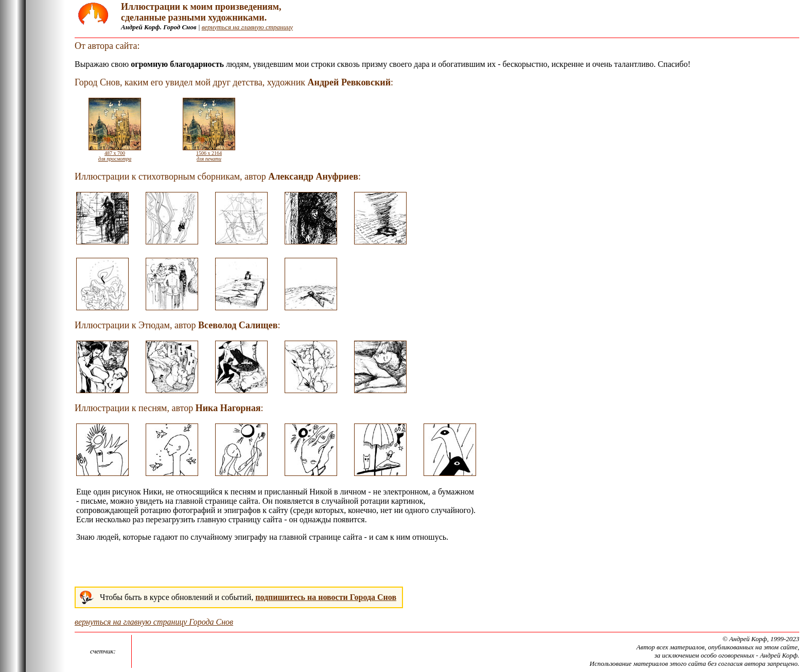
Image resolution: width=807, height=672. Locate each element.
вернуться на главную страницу (247, 27)
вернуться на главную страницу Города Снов (154, 622)
